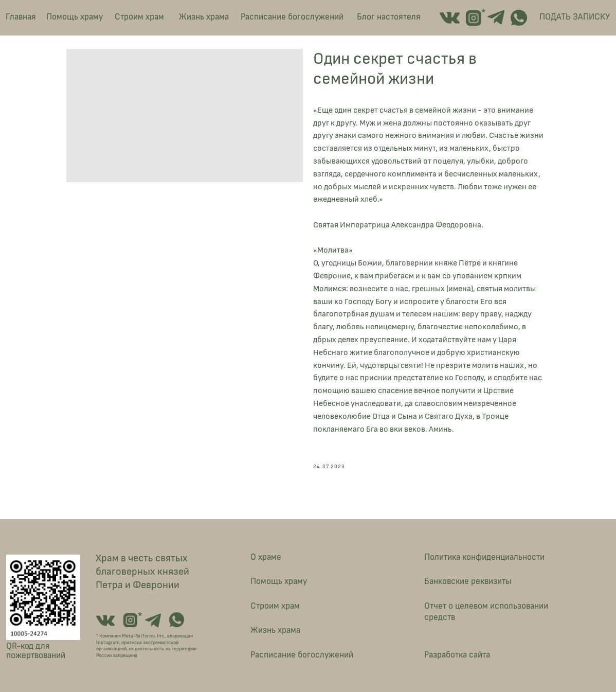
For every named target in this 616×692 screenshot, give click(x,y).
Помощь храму (75, 17)
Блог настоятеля (389, 17)
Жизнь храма (204, 17)
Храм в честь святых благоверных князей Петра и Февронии (142, 572)
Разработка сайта (457, 655)
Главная (21, 17)
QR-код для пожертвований (36, 651)
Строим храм (139, 17)
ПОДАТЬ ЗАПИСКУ (575, 17)
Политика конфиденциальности (484, 557)
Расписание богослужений (292, 17)
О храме (266, 557)
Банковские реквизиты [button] (468, 581)
